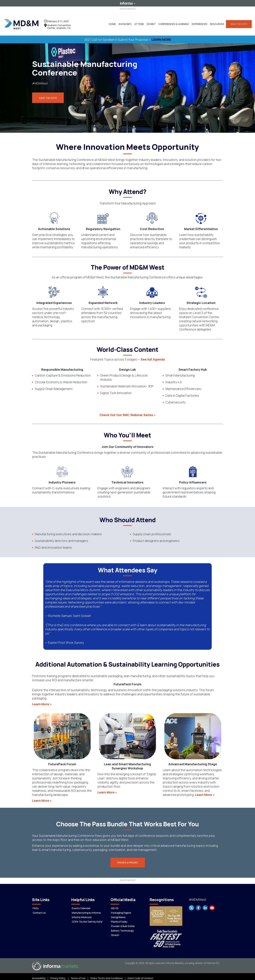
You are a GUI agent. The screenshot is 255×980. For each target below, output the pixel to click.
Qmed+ (115, 932)
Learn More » (42, 701)
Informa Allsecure (82, 914)
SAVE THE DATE (238, 22)
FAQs (36, 905)
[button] (123, 22)
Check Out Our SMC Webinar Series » (128, 411)
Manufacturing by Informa (86, 909)
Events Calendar (81, 905)
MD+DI (115, 905)
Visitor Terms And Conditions (109, 975)
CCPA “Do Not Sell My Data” (87, 918)
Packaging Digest (121, 909)
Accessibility (41, 975)
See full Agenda (153, 356)
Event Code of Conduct (140, 975)
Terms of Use (81, 975)
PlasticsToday (119, 918)
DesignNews (118, 914)
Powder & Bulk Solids (123, 923)
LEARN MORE (161, 36)
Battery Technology (122, 927)
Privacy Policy (61, 975)
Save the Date (48, 95)
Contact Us (39, 909)
